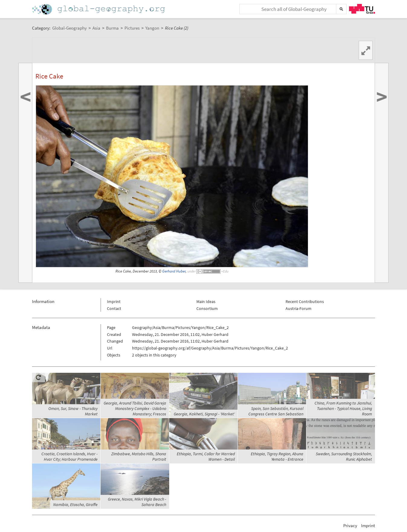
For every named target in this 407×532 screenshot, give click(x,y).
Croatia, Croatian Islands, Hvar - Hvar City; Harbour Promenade (69, 456)
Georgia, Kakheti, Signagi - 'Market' (204, 414)
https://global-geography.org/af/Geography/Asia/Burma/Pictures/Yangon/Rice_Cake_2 (210, 348)
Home (99, 9)
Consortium (207, 308)
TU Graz (362, 9)
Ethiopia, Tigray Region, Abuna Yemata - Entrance (277, 456)
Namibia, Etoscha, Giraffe (75, 505)
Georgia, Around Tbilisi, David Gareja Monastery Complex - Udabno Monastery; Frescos (135, 408)
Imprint (114, 301)
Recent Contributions (305, 301)
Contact (114, 308)
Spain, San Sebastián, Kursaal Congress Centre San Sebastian (276, 411)
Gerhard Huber (174, 271)
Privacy (350, 526)
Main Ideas (206, 301)
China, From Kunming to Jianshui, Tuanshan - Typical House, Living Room (343, 408)
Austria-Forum (299, 308)
